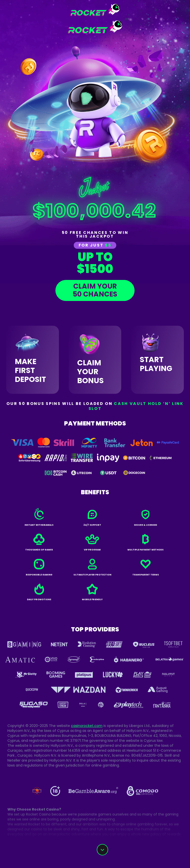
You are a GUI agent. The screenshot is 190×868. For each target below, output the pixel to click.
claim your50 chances (95, 290)
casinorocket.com (87, 726)
